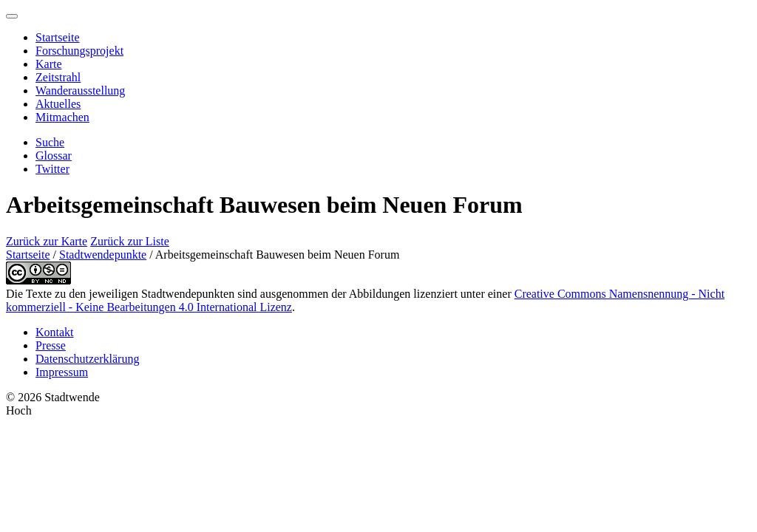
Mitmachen (62, 117)
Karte (49, 64)
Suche (50, 142)
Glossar (54, 156)
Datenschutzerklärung (87, 359)
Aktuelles (58, 104)
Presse (51, 345)
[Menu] (12, 16)
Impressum (62, 372)
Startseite (58, 37)
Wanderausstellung (80, 91)
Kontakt (55, 332)
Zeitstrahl (58, 77)
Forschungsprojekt (79, 51)
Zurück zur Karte (47, 241)
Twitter (52, 169)
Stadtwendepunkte (103, 255)
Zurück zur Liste (130, 241)
